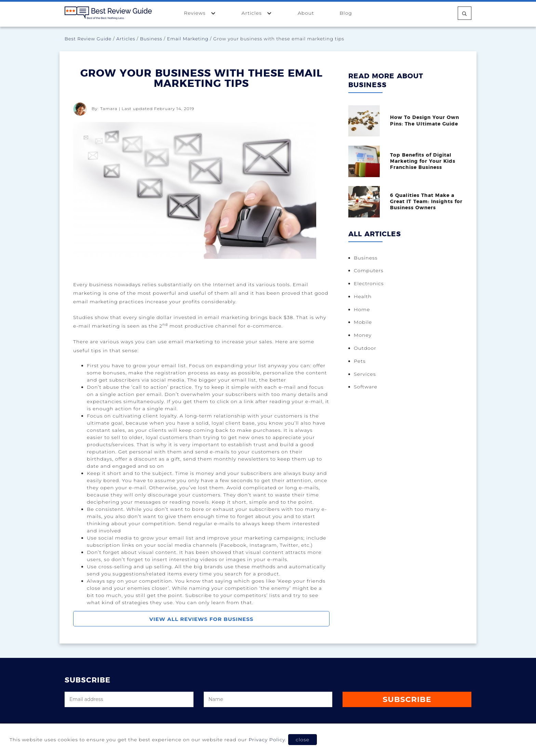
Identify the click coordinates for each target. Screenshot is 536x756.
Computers (369, 270)
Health (363, 296)
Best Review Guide (88, 39)
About (306, 13)
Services (365, 374)
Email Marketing (188, 39)
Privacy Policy (267, 740)
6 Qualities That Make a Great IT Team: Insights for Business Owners (426, 202)
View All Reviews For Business (202, 619)
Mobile (363, 322)
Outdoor (365, 348)
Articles (257, 13)
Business (151, 39)
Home (362, 309)
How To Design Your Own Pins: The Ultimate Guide (425, 121)
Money (363, 335)
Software (366, 387)
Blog (346, 13)
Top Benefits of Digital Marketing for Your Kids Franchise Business (423, 161)
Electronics (369, 283)
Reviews (200, 13)
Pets (360, 361)
